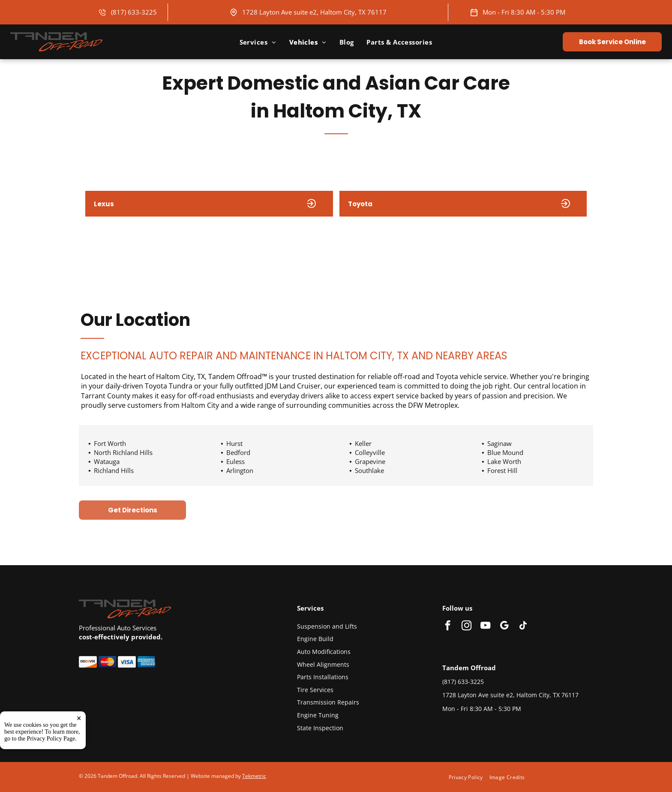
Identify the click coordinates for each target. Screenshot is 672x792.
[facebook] (448, 626)
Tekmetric (254, 776)
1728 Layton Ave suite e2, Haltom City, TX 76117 (314, 12)
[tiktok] (523, 626)
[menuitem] (258, 42)
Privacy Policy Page (51, 739)
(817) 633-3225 (134, 12)
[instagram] (466, 626)
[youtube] (485, 626)
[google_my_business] (504, 626)
